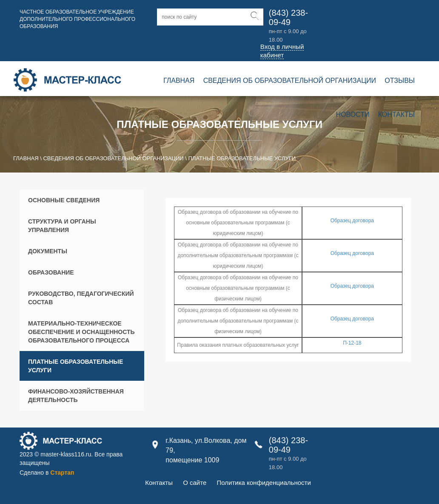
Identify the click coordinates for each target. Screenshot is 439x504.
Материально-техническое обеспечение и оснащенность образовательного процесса (81, 332)
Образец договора (352, 221)
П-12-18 (352, 343)
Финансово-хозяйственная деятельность (76, 396)
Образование (51, 272)
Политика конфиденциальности (264, 483)
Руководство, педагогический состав (81, 298)
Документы (48, 251)
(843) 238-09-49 (288, 17)
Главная (179, 81)
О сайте (195, 483)
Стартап (62, 473)
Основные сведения (64, 200)
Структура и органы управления (62, 226)
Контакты (396, 115)
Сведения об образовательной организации (290, 81)
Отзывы (400, 81)
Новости (353, 115)
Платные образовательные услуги (76, 366)
